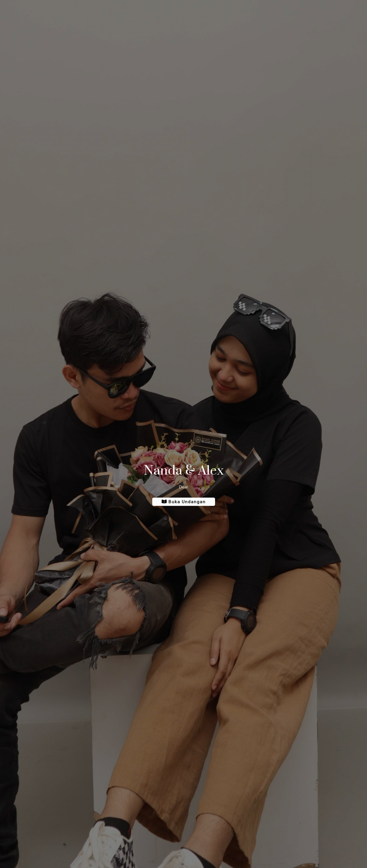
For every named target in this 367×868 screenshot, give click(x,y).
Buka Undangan (184, 502)
